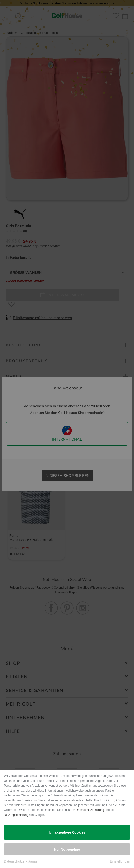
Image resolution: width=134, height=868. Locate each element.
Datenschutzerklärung (90, 810)
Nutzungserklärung (16, 815)
